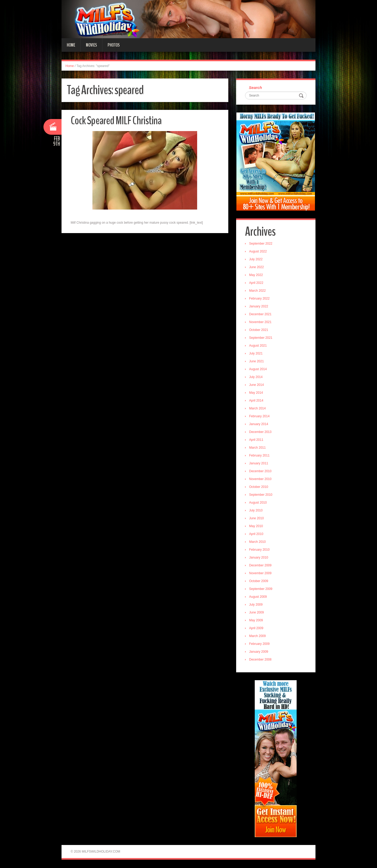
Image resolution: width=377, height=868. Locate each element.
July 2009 (256, 605)
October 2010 (259, 487)
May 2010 (256, 526)
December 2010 (261, 471)
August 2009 (258, 597)
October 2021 (259, 330)
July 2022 (256, 260)
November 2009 (261, 573)
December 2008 (261, 660)
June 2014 (257, 385)
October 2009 (259, 581)
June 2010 (257, 518)
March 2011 (258, 448)
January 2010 (259, 558)
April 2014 (257, 401)
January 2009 (259, 652)
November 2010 (261, 479)
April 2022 (257, 283)
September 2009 (261, 589)
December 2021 (261, 314)
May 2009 (256, 621)
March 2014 (258, 409)
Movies (91, 45)
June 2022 (257, 267)
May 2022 (256, 275)
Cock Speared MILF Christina (117, 120)
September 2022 (261, 244)
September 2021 (261, 338)
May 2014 (256, 393)
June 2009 (257, 613)
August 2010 (258, 503)
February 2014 (260, 416)
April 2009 (257, 628)
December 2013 (261, 432)
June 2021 (257, 362)
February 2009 (260, 644)
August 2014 (258, 369)
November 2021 (261, 322)
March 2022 (258, 291)
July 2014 (256, 377)
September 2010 (261, 495)
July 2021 (256, 354)
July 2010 (256, 511)
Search (256, 88)
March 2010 (258, 542)
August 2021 (258, 346)
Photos (114, 45)
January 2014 (259, 424)
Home (71, 45)
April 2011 (257, 440)
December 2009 (261, 566)
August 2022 (258, 252)
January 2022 (259, 307)
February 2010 (260, 550)
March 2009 (258, 636)
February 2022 (260, 299)
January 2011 (259, 464)
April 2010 (257, 534)
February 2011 (260, 456)
